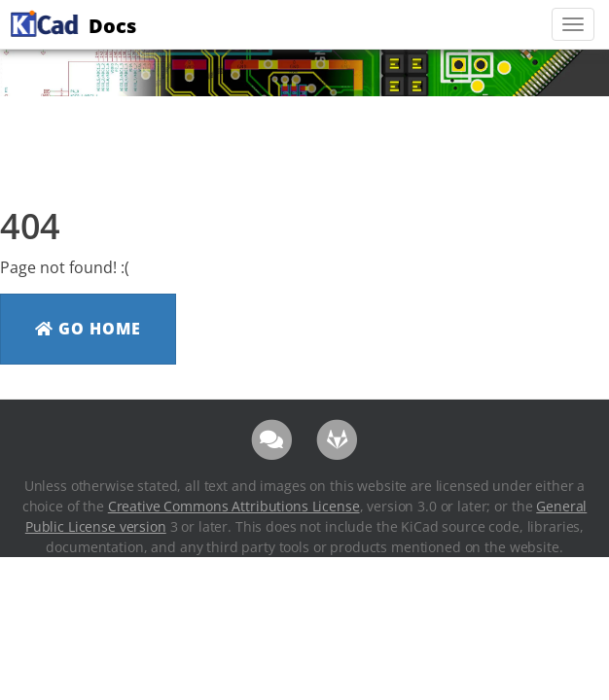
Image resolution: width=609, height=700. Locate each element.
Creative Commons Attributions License (234, 506)
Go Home (88, 329)
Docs (71, 23)
